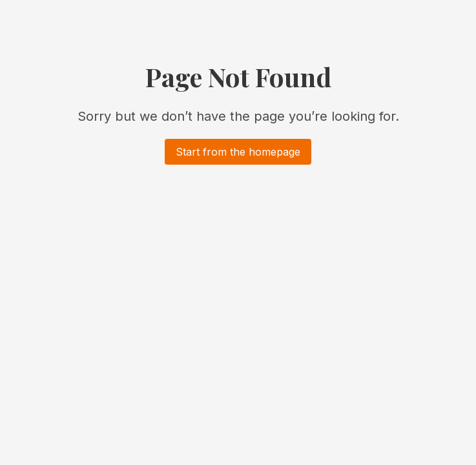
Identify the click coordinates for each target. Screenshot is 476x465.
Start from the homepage (238, 152)
